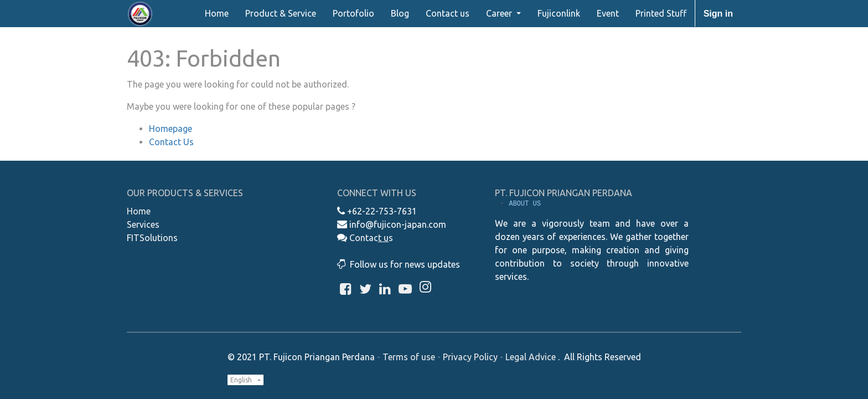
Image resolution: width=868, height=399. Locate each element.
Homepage (170, 129)
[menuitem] (217, 13)
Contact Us (171, 142)
